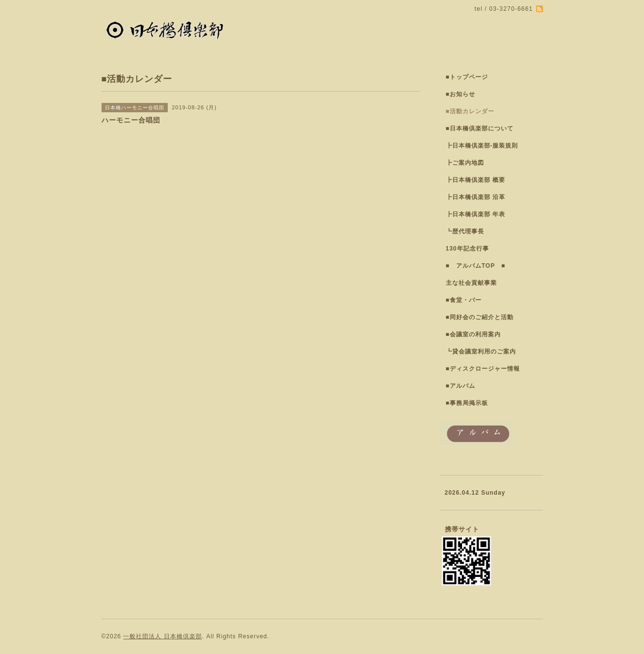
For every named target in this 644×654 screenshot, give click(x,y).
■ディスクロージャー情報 (483, 369)
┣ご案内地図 (465, 163)
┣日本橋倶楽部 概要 (476, 180)
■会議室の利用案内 (473, 334)
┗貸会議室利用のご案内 (481, 352)
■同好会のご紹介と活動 (480, 317)
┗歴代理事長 (465, 231)
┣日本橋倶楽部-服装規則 (482, 146)
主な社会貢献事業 (471, 283)
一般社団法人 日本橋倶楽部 (162, 636)
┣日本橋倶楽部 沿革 (476, 197)
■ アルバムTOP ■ (476, 266)
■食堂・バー (464, 300)
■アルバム (461, 386)
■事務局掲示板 (467, 403)
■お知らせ (461, 94)
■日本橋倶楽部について (480, 128)
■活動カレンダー (470, 111)
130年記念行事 (467, 249)
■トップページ (467, 77)
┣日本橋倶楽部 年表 (476, 214)
